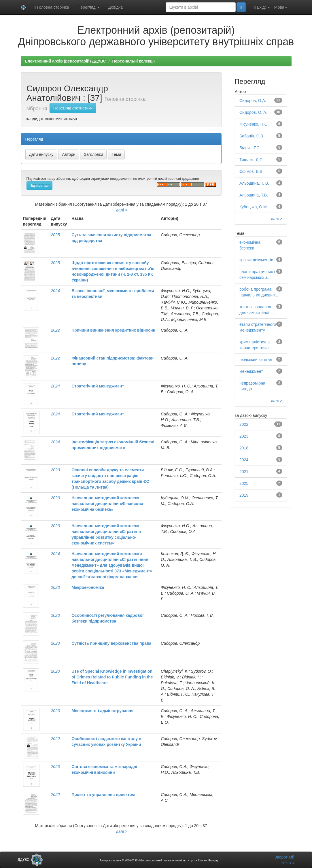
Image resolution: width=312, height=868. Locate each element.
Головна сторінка (52, 7)
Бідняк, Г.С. (250, 148)
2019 (244, 495)
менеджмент (251, 371)
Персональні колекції (133, 61)
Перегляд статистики (73, 108)
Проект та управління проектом (103, 795)
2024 (55, 291)
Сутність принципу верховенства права (111, 643)
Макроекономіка (88, 587)
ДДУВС (31, 860)
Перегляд (88, 7)
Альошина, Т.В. (254, 195)
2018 (244, 448)
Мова (281, 7)
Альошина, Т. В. (254, 183)
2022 (55, 330)
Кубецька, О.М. (254, 207)
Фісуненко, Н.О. (254, 124)
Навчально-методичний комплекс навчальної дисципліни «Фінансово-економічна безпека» (108, 504)
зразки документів (256, 260)
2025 (55, 235)
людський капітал (256, 360)
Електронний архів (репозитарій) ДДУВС (66, 61)
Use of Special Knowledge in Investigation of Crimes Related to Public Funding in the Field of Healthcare (112, 677)
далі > (122, 210)
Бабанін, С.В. (252, 136)
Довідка (116, 7)
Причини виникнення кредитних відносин (113, 330)
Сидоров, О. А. (253, 112)
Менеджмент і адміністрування (102, 711)
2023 (55, 470)
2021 (244, 472)
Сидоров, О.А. (253, 101)
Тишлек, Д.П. (252, 160)
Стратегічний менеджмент (98, 386)
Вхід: (262, 7)
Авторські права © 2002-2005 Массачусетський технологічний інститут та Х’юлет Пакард (159, 860)
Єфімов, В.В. (252, 171)
